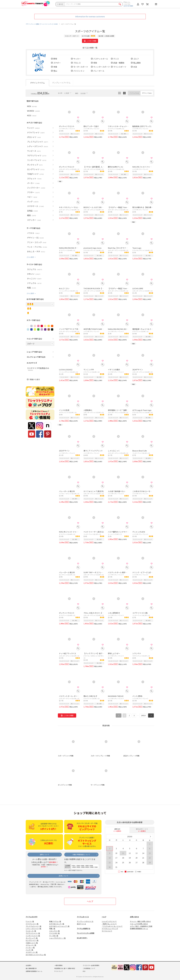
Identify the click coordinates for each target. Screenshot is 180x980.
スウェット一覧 (31, 945)
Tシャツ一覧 (30, 921)
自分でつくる (81, 924)
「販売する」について (109, 924)
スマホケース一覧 (32, 952)
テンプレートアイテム (61, 83)
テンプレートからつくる (85, 921)
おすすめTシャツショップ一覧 (59, 926)
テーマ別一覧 (54, 936)
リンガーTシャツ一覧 (33, 936)
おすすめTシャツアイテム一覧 (36, 955)
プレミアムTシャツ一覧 (34, 926)
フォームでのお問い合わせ (139, 924)
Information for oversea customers (90, 16)
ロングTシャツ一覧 (32, 940)
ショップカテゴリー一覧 (57, 938)
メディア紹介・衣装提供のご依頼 (141, 926)
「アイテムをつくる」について (112, 926)
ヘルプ (90, 901)
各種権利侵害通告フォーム (139, 929)
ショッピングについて (109, 921)
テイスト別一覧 (54, 933)
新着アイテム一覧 (55, 921)
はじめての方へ (82, 938)
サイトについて (107, 931)
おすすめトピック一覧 (57, 924)
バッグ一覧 (29, 950)
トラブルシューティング (110, 929)
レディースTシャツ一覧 (33, 929)
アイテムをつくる (83, 917)
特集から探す (35, 379)
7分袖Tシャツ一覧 (32, 943)
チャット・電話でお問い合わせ (140, 921)
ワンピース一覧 (31, 931)
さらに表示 (30, 257)
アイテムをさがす (32, 917)
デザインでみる (147, 93)
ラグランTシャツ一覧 (33, 933)
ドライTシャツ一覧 (32, 924)
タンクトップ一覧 (32, 938)
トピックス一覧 (54, 931)
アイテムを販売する (84, 929)
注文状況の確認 (128, 6)
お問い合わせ (134, 917)
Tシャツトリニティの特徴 (86, 933)
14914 (143, 715)
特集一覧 (52, 929)
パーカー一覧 (30, 947)
